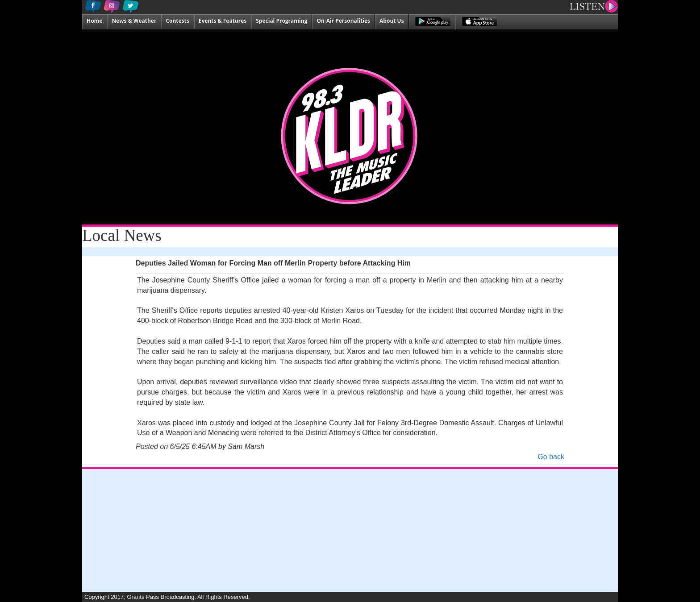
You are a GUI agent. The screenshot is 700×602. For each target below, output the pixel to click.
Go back (551, 457)
